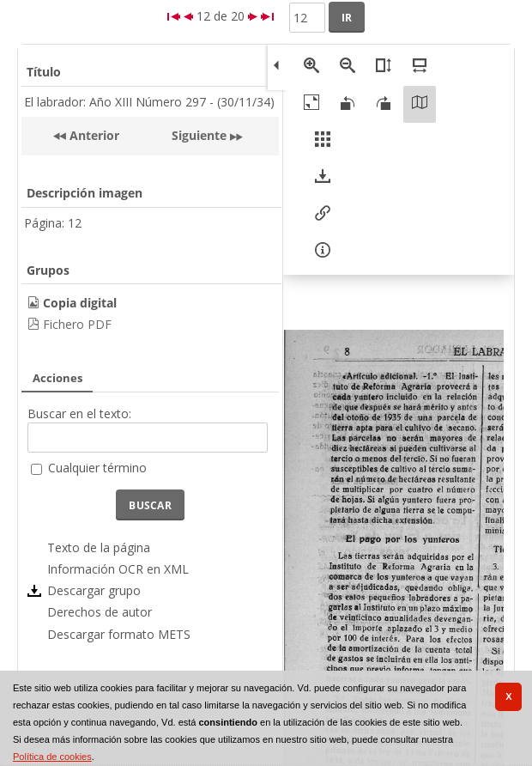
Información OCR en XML (118, 569)
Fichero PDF (77, 324)
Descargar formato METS (119, 634)
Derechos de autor (100, 612)
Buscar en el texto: (79, 413)
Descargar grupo (94, 590)
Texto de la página (99, 547)
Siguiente (199, 135)
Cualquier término (97, 468)
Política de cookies (52, 757)
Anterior (93, 135)
